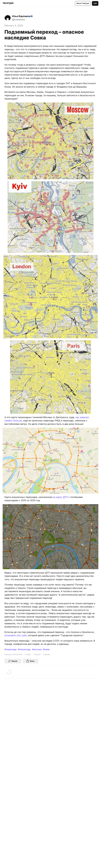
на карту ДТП (60, 497)
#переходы (11, 649)
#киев (46, 649)
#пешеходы (24, 649)
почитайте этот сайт (16, 635)
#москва (37, 649)
